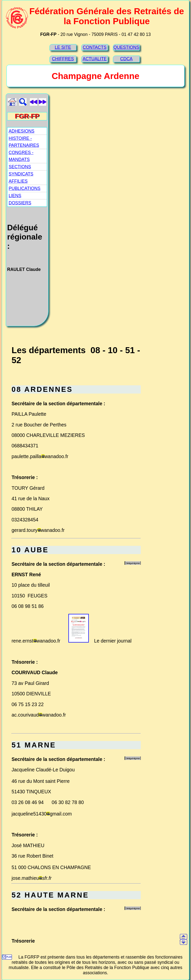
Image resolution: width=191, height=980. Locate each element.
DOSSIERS (20, 203)
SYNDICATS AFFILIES (21, 177)
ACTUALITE (95, 59)
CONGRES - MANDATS (21, 156)
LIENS (15, 196)
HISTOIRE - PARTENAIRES (24, 142)
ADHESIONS (22, 131)
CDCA (126, 59)
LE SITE (63, 47)
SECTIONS (20, 167)
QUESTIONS (126, 47)
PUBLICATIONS (25, 188)
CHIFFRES (63, 59)
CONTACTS (95, 47)
